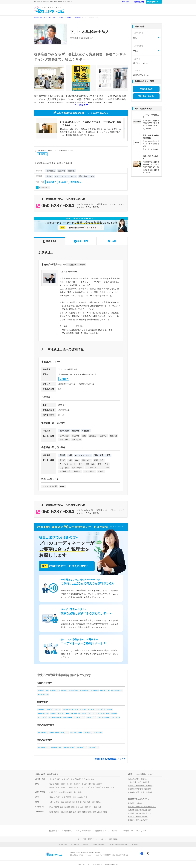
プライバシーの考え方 (99, 845)
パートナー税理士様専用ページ (86, 839)
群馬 (112, 787)
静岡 (64, 797)
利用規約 (86, 845)
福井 (80, 792)
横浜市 (58, 787)
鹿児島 (100, 812)
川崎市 (65, 787)
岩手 (68, 779)
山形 (88, 779)
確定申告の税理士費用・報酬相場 (140, 792)
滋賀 (89, 802)
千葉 (92, 787)
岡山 (51, 807)
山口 (82, 807)
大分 (90, 812)
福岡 (51, 812)
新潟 (60, 792)
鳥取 (73, 807)
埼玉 (78, 787)
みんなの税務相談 (83, 831)
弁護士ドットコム (84, 864)
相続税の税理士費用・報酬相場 (139, 789)
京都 (67, 802)
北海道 (52, 779)
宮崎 (94, 812)
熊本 (79, 812)
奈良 (93, 802)
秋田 (83, 779)
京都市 (72, 802)
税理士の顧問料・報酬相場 (138, 779)
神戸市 (83, 802)
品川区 (99, 784)
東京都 (61, 17)
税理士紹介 (54, 831)
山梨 (51, 792)
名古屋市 (57, 797)
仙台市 (78, 779)
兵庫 (78, 802)
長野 (56, 792)
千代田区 (77, 784)
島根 (77, 807)
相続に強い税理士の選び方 (138, 817)
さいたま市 (85, 787)
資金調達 (50, 182)
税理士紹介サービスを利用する (65, 566)
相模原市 (72, 787)
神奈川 (52, 787)
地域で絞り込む (146, 89)
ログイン (124, 2)
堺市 (62, 802)
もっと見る (80, 105)
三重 (85, 797)
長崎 (75, 812)
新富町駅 (78, 17)
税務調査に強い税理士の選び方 (139, 810)
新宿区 (63, 784)
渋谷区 (70, 784)
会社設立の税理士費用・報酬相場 (140, 786)
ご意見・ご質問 (62, 845)
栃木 (108, 787)
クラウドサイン (97, 864)
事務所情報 (50, 241)
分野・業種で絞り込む (146, 96)
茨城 (103, 787)
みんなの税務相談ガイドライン (119, 845)
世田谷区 (92, 784)
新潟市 (65, 792)
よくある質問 (75, 845)
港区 (57, 784)
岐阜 (81, 797)
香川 (91, 807)
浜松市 (76, 797)
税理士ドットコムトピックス (107, 831)
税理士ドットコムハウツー (135, 831)
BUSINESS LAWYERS (111, 864)
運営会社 (135, 845)
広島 (62, 807)
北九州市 (64, 812)
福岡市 (56, 812)
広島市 (67, 807)
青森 (64, 779)
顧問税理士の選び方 (135, 803)
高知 (100, 807)
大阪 (51, 802)
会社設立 (62, 182)
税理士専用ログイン (154, 2)
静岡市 (69, 797)
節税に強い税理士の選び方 (138, 820)
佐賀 (70, 812)
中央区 (69, 17)
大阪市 (56, 802)
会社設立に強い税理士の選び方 (139, 813)
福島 (92, 779)
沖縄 (105, 812)
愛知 (51, 797)
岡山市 (56, 807)
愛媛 (95, 807)
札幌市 (58, 779)
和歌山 (99, 802)
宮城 (73, 779)
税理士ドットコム (39, 17)
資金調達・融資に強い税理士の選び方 (142, 807)
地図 (42, 154)
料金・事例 (81, 241)
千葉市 (98, 787)
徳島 (86, 807)
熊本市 (85, 812)
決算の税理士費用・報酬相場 (139, 782)
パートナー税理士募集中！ (111, 839)
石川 (71, 792)
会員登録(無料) (138, 2)
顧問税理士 (75, 182)
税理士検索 (52, 17)
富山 (75, 792)
